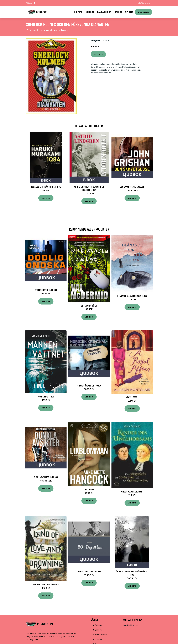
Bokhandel (143, 12)
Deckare (105, 40)
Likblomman (89, 489)
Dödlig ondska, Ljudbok (46, 290)
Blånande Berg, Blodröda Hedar (132, 296)
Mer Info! (98, 54)
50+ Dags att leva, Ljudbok (89, 571)
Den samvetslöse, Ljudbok (132, 187)
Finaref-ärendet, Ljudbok (89, 386)
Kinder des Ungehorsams (132, 492)
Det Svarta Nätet (89, 306)
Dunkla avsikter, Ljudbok (46, 477)
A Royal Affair (132, 397)
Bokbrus (90, 12)
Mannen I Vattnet (46, 397)
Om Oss (118, 12)
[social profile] (35, 3)
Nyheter (129, 12)
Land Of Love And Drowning (46, 584)
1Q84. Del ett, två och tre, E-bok (46, 187)
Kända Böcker (104, 12)
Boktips (78, 12)
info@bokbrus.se (144, 3)
